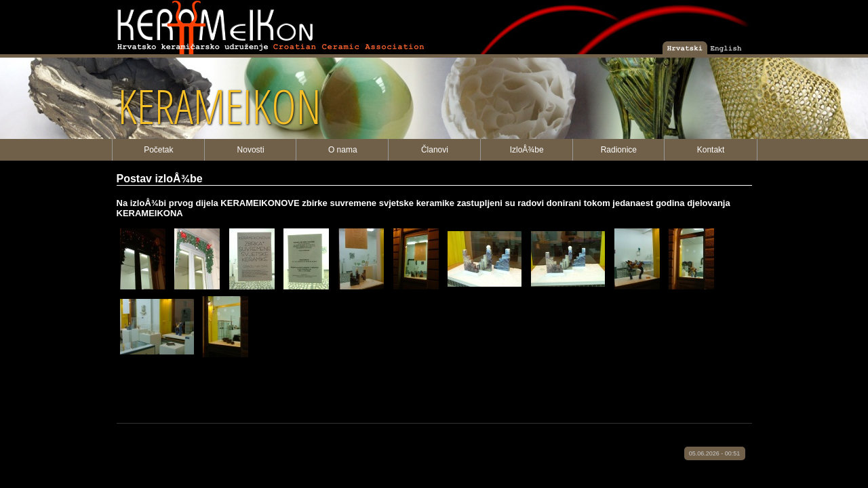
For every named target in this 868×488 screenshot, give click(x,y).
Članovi (435, 150)
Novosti (251, 150)
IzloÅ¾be (527, 150)
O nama (343, 150)
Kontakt (711, 150)
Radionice (619, 150)
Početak (158, 150)
